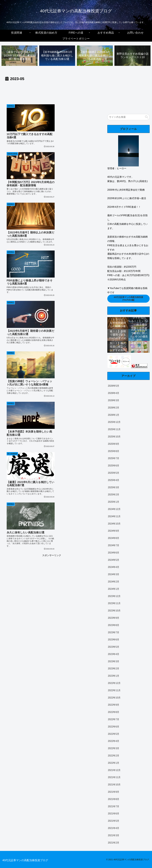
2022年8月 (114, 712)
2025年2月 (114, 495)
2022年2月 (114, 756)
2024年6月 (114, 553)
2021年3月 (114, 835)
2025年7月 (114, 458)
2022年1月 (114, 763)
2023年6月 (114, 640)
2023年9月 (114, 618)
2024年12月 (114, 509)
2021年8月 (114, 799)
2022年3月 (114, 748)
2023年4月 (114, 654)
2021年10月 (114, 785)
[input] (128, 117)
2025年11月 (114, 429)
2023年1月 (114, 676)
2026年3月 (114, 400)
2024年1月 (114, 589)
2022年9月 (114, 705)
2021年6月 (114, 814)
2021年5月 (114, 821)
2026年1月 (114, 415)
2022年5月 (114, 734)
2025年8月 (114, 451)
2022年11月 (114, 690)
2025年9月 (114, 444)
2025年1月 (114, 502)
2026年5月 (114, 386)
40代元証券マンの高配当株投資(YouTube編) (129, 299)
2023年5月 (114, 647)
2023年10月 (114, 611)
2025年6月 (114, 466)
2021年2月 (114, 843)
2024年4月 (114, 567)
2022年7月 (114, 719)
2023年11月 (114, 603)
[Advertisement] (52, 91)
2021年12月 (114, 770)
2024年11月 (114, 516)
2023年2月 (114, 669)
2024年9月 (114, 531)
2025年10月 (114, 437)
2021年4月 (114, 828)
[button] (147, 117)
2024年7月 (114, 545)
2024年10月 (114, 524)
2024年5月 (114, 560)
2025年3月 (114, 487)
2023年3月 (114, 661)
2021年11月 (114, 777)
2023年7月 (114, 632)
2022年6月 (114, 727)
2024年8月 (114, 538)
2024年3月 (114, 574)
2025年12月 (114, 422)
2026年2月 (114, 408)
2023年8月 (114, 625)
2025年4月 (114, 480)
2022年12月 (114, 683)
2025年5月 (114, 473)
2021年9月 (114, 792)
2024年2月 (114, 582)
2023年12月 (114, 596)
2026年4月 (114, 393)
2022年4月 (114, 741)
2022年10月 (114, 698)
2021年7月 (114, 806)
